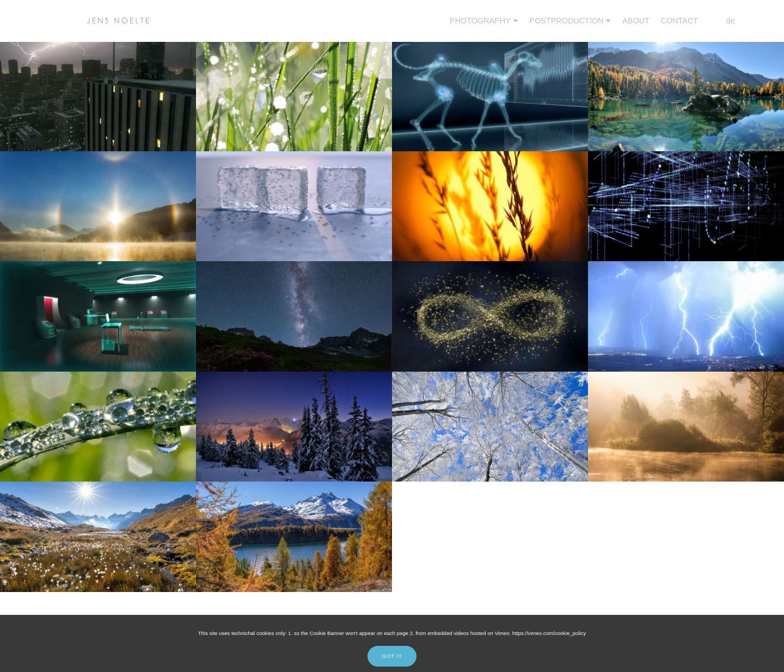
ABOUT (636, 21)
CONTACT (679, 21)
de (722, 21)
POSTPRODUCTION (567, 21)
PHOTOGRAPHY (480, 21)
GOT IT (392, 656)
